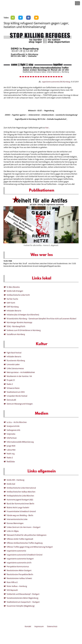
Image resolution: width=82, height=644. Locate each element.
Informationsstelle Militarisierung (20, 442)
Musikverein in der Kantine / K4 (19, 376)
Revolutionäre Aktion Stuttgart (19, 570)
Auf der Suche (12, 299)
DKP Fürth (11, 303)
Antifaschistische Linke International (21, 488)
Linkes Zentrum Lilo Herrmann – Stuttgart (24, 527)
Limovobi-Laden (13, 364)
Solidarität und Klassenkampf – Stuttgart (23, 594)
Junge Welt (11, 446)
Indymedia (11, 434)
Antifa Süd (11, 484)
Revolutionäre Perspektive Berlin (20, 574)
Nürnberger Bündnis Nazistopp (19, 322)
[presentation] (6, 221)
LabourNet (11, 450)
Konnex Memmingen (15, 523)
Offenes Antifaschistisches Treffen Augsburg (25, 543)
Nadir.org (11, 454)
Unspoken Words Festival (17, 396)
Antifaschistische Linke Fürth (18, 295)
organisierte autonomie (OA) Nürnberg (56, 82)
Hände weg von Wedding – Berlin (20, 515)
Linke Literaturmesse (15, 368)
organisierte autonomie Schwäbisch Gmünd (25, 555)
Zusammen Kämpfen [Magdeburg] (21, 606)
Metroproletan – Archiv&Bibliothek (21, 372)
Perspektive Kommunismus (18, 567)
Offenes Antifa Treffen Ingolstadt (20, 539)
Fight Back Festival (14, 353)
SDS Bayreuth (12, 590)
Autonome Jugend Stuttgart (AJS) (20, 500)
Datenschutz (52, 626)
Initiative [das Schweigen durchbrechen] (23, 315)
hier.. (47, 128)
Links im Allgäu (13, 531)
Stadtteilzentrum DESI (16, 392)
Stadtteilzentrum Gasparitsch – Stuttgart (23, 602)
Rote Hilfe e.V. (12, 582)
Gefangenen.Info (14, 430)
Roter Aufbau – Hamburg (17, 586)
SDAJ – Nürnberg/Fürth (16, 326)
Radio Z (10, 384)
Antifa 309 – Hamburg (16, 480)
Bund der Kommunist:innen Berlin (21, 504)
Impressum (39, 626)
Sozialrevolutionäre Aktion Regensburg (23, 598)
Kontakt (28, 626)
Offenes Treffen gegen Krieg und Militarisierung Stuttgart (30, 547)
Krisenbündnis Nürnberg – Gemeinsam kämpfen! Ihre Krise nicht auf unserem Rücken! (42, 319)
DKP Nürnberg (13, 307)
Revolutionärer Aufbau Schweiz (19, 578)
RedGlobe (11, 462)
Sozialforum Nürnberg (16, 334)
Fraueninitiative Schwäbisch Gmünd (21, 511)
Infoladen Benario (14, 311)
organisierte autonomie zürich (19, 563)
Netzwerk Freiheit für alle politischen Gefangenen (27, 535)
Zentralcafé (11, 400)
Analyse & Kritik (13, 426)
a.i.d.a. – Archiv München (17, 422)
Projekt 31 (11, 380)
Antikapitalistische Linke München (20, 496)
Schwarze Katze (13, 388)
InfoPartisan (12, 438)
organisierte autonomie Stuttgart (20, 559)
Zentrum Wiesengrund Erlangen (20, 404)
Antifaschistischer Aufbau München (21, 492)
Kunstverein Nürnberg (16, 360)
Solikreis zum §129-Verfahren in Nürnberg (24, 330)
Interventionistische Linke (17, 519)
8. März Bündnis (13, 287)
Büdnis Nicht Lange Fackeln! (18, 508)
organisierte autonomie (16, 551)
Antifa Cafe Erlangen (15, 291)
